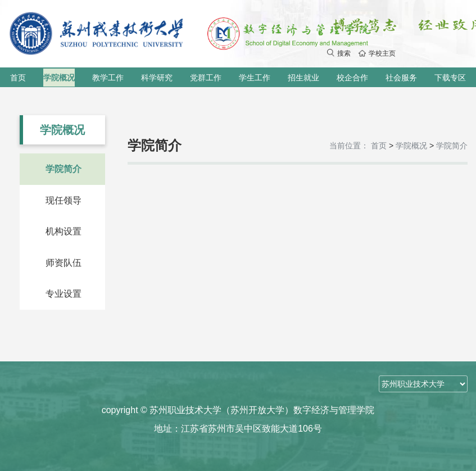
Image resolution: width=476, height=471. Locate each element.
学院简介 (64, 169)
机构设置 (64, 231)
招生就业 (303, 78)
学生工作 (255, 78)
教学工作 (108, 78)
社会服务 (401, 78)
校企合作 (352, 78)
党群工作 (206, 78)
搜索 (339, 53)
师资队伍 (64, 263)
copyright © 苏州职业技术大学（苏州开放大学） (238, 410)
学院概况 (59, 78)
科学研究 (157, 78)
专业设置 (64, 294)
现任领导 (64, 200)
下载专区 (450, 78)
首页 (18, 78)
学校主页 (377, 53)
